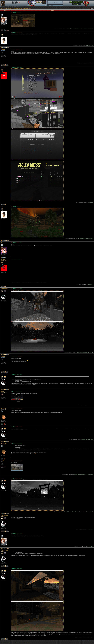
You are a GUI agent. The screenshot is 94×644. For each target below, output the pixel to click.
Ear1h (2, 32)
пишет (21, 376)
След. (93, 7)
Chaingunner (3, 12)
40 (91, 7)
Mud (1, 242)
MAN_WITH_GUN (4, 409)
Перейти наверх (54, 641)
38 (89, 7)
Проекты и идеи (11, 8)
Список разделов (4, 8)
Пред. (80, 7)
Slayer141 (2, 461)
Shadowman (3, 50)
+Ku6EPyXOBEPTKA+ (4, 288)
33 (85, 7)
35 (87, 7)
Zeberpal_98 (3, 67)
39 (90, 7)
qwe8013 (2, 391)
